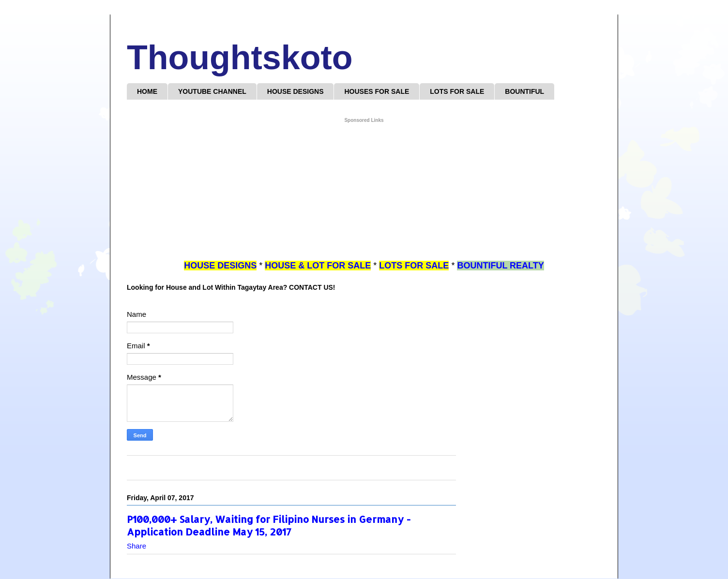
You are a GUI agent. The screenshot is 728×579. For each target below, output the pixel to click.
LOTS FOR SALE (457, 91)
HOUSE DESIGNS (296, 91)
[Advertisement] (364, 192)
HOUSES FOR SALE (377, 91)
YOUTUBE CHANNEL (212, 91)
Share (136, 546)
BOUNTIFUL (524, 91)
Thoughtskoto (240, 58)
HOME (147, 91)
